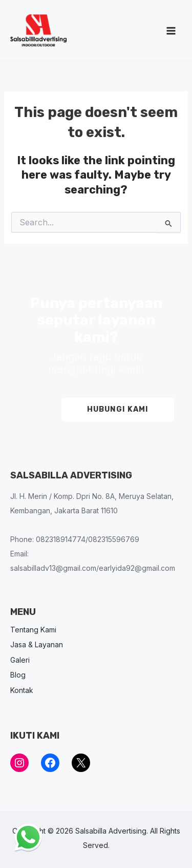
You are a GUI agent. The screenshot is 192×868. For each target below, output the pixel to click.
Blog (18, 675)
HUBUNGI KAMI (118, 409)
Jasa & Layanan (37, 644)
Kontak (22, 690)
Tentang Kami (33, 630)
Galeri (20, 660)
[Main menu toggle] (171, 31)
